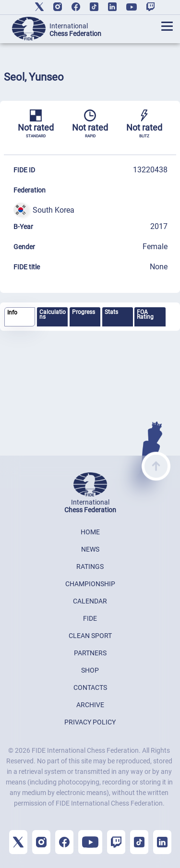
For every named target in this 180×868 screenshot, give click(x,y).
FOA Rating (145, 314)
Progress (84, 312)
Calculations (53, 314)
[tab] (20, 317)
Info (12, 313)
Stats (111, 312)
